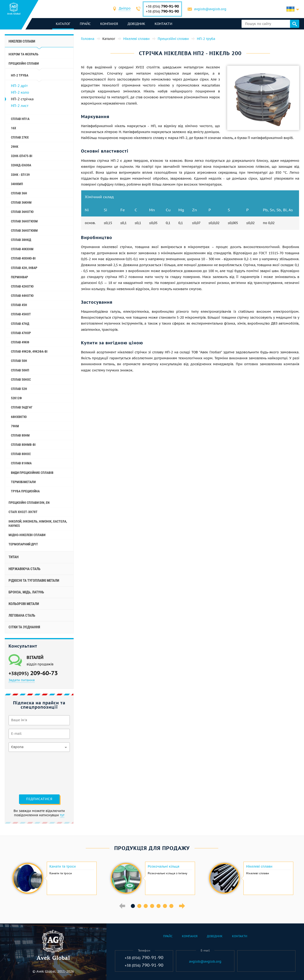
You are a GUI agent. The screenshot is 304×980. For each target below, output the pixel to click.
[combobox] (125, 9)
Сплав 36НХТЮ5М (24, 221)
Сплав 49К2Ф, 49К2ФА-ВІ (29, 351)
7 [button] (171, 906)
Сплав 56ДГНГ (22, 407)
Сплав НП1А (20, 119)
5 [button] (159, 906)
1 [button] (133, 906)
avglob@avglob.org (210, 9)
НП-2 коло (20, 92)
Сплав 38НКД (21, 240)
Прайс (85, 24)
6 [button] (165, 906)
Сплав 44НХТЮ (22, 296)
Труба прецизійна (25, 491)
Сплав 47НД (20, 324)
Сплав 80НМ (20, 435)
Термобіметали (23, 482)
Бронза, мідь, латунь (26, 592)
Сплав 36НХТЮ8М (24, 231)
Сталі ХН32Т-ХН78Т (23, 512)
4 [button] (152, 906)
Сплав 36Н (19, 193)
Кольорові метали (24, 604)
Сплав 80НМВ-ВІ (23, 445)
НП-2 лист (20, 106)
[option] (54, 878)
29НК (15, 147)
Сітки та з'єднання (24, 627)
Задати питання (22, 680)
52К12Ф (16, 398)
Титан (14, 557)
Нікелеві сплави (22, 41)
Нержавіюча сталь (24, 569)
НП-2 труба (20, 75)
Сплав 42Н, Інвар (24, 268)
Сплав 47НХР (21, 333)
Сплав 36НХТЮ (22, 212)
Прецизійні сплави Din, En (29, 503)
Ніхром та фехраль (24, 54)
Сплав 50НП (20, 370)
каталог (63, 24)
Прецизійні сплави (24, 63)
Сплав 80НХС (21, 454)
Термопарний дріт (23, 544)
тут (62, 815)
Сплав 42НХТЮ (22, 286)
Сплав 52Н (19, 389)
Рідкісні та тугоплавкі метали (34, 581)
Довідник (136, 24)
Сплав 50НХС (21, 380)
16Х (14, 128)
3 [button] (146, 906)
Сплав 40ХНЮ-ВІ (23, 258)
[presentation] (28, 773)
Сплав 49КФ (20, 342)
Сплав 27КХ (20, 137)
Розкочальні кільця (164, 866)
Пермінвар (19, 277)
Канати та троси (63, 866)
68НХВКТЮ (19, 417)
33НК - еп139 (20, 175)
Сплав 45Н (19, 305)
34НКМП (17, 184)
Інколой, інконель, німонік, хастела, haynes (38, 524)
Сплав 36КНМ (21, 202)
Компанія (109, 24)
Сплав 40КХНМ (22, 249)
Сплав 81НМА (21, 463)
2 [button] (139, 906)
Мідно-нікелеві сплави (27, 535)
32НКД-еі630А (21, 165)
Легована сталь (22, 615)
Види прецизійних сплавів (32, 473)
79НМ (15, 426)
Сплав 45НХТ (21, 314)
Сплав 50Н (19, 361)
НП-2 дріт (19, 86)
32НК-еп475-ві (22, 156)
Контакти (163, 24)
